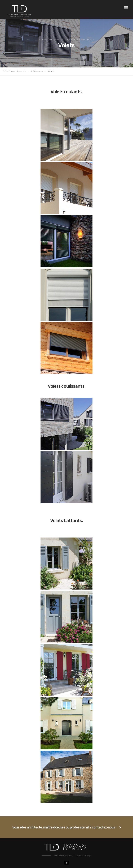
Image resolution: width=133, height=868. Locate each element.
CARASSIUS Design (83, 856)
